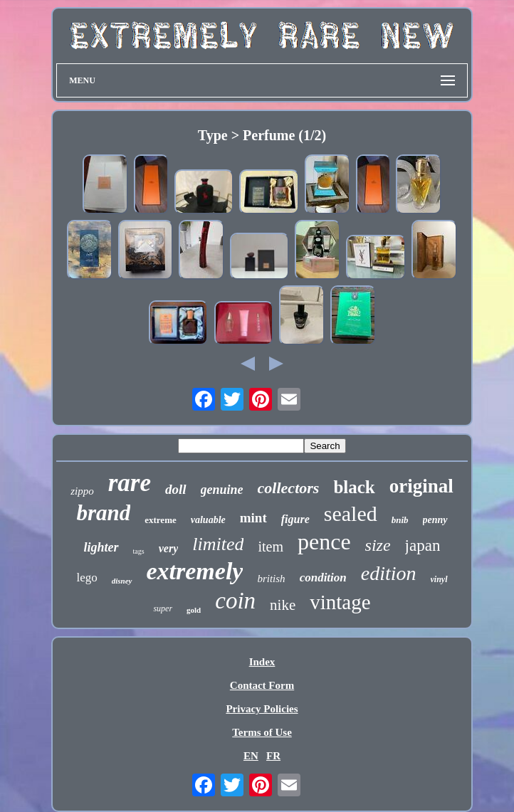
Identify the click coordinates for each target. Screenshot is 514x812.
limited (218, 544)
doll (176, 489)
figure (295, 519)
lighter (101, 547)
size (378, 545)
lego (86, 578)
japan (423, 545)
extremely (195, 571)
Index (262, 662)
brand (103, 513)
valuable (208, 520)
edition (389, 573)
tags (139, 551)
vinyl (439, 579)
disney (122, 581)
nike (283, 605)
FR (273, 756)
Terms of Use (262, 732)
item (271, 547)
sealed (351, 513)
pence (324, 542)
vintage (340, 602)
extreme (161, 520)
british (271, 579)
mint (253, 518)
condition (323, 578)
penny (435, 520)
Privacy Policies (262, 709)
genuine (222, 490)
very (169, 548)
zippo (82, 491)
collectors (289, 488)
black (354, 487)
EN (251, 756)
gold (194, 610)
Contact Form (262, 685)
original (421, 486)
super (163, 608)
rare (130, 483)
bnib (400, 520)
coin (235, 601)
